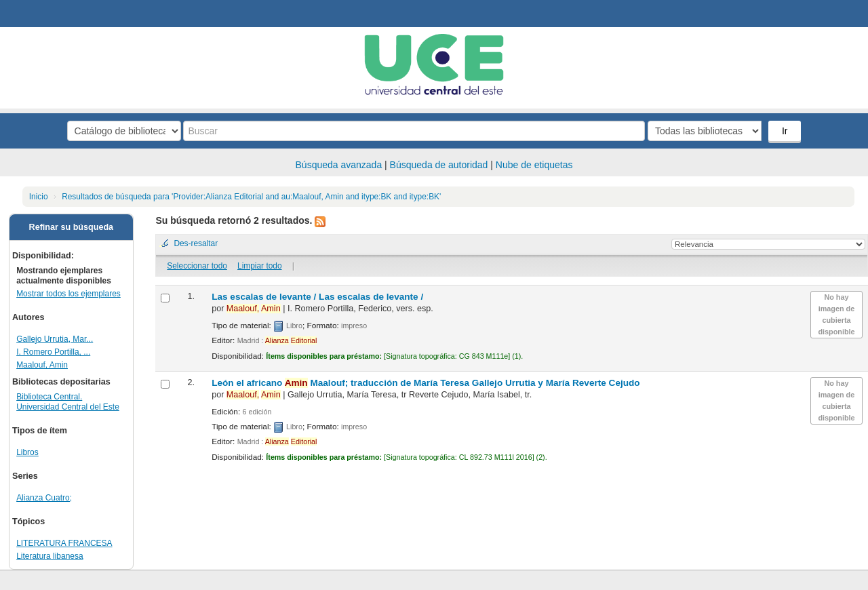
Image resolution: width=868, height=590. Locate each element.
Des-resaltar (196, 243)
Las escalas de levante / (317, 297)
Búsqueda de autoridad (439, 165)
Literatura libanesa (50, 556)
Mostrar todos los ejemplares (68, 294)
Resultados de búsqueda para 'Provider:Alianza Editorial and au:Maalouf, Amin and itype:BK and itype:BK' (251, 197)
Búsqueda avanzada (339, 165)
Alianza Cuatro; (44, 498)
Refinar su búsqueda (72, 227)
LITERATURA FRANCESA (64, 543)
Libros (27, 452)
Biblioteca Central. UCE (47, 14)
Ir (785, 131)
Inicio (39, 197)
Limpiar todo (259, 266)
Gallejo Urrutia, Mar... (55, 339)
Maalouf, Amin (42, 365)
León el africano (426, 383)
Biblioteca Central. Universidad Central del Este (68, 402)
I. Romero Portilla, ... (53, 352)
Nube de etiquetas (534, 165)
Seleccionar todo (197, 266)
